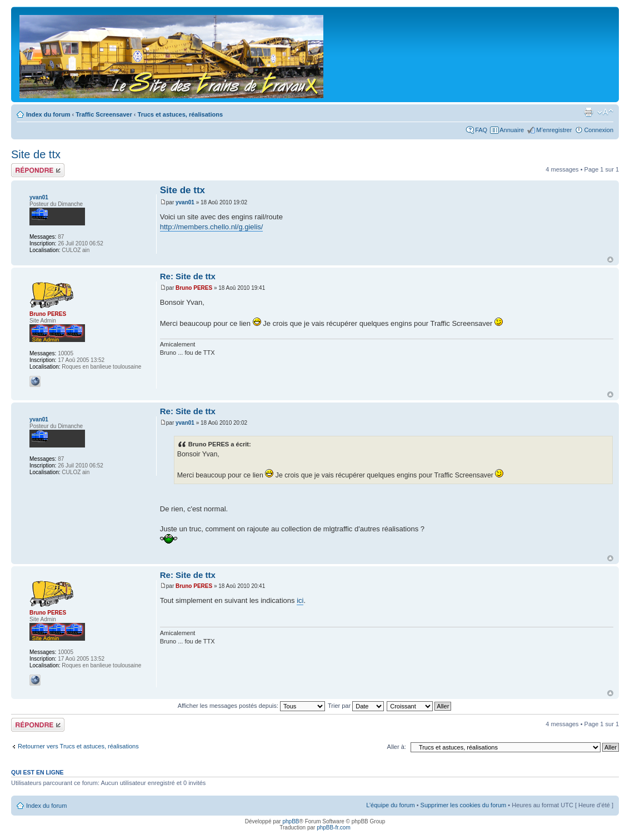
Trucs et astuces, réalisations (180, 114)
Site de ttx (36, 154)
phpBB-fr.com (334, 828)
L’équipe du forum (390, 805)
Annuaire (512, 130)
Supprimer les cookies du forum (464, 805)
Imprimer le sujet (588, 112)
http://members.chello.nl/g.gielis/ (212, 227)
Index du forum (48, 114)
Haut (610, 260)
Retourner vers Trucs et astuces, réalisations (78, 746)
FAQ (481, 130)
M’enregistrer (554, 130)
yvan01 (185, 202)
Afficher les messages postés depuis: (251, 706)
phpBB (291, 821)
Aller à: (397, 747)
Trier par (356, 706)
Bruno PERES (194, 288)
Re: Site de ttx (188, 276)
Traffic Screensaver (104, 114)
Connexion (599, 130)
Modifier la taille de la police (605, 112)
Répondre (38, 170)
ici (300, 600)
